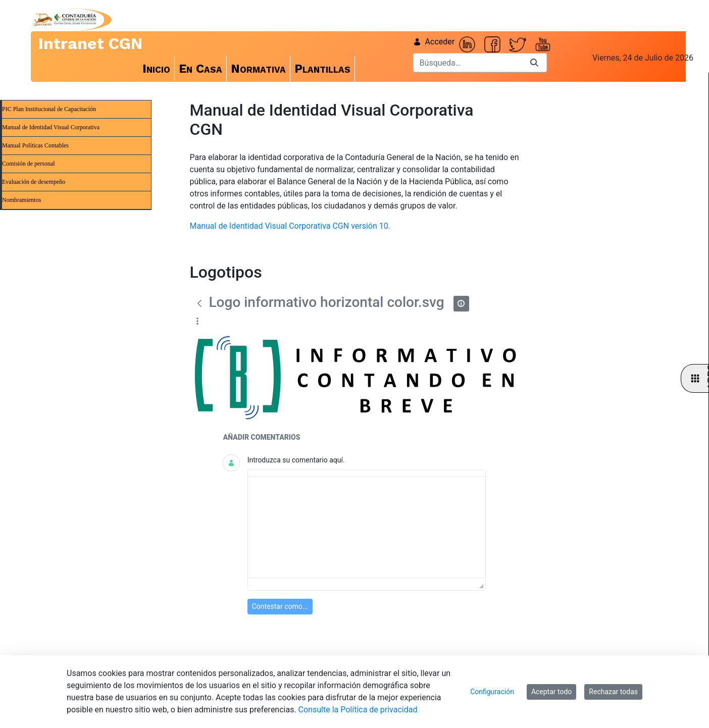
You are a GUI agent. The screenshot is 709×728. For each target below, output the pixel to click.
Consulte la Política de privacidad (358, 710)
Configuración (492, 692)
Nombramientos (21, 200)
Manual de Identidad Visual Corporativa (51, 127)
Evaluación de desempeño (34, 182)
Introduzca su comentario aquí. (296, 460)
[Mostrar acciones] (198, 321)
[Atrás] (199, 303)
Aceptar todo (551, 692)
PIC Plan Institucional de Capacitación (49, 109)
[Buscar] (468, 63)
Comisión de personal (29, 164)
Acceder (434, 42)
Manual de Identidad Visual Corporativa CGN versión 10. (290, 226)
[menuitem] (157, 69)
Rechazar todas (613, 692)
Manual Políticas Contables (35, 145)
